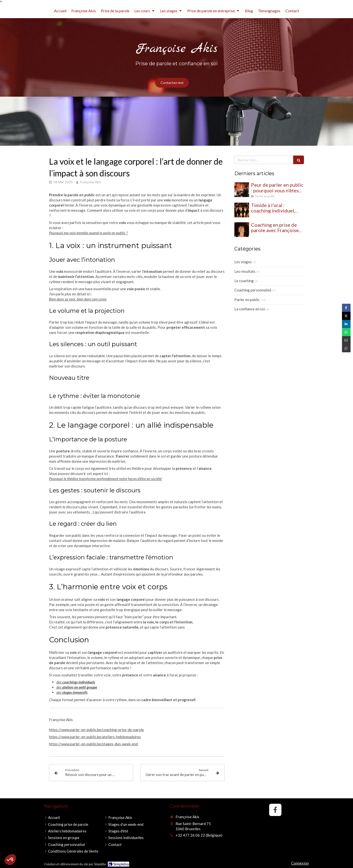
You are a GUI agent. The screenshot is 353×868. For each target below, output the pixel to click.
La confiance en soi (250, 309)
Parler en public (247, 300)
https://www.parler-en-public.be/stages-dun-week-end (93, 744)
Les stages (243, 262)
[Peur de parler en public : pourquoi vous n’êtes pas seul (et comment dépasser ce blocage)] (242, 190)
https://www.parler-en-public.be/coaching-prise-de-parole (96, 730)
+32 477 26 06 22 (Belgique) (199, 835)
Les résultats (245, 271)
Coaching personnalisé (253, 290)
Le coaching (244, 281)
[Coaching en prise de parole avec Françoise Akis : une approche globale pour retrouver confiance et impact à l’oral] (242, 230)
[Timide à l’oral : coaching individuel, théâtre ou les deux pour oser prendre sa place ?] (242, 210)
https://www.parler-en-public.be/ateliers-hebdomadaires (95, 737)
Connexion (300, 863)
